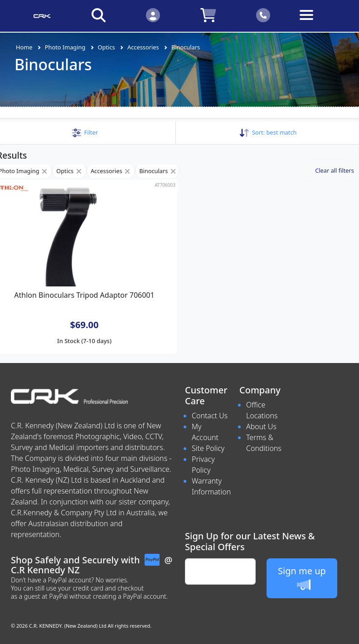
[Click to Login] (153, 15)
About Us (261, 426)
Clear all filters (335, 170)
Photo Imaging (65, 47)
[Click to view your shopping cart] (208, 15)
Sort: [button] (268, 132)
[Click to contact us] (263, 15)
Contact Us (210, 416)
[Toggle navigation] (318, 22)
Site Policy (208, 448)
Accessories (143, 47)
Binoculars (186, 47)
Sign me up (302, 578)
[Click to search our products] (98, 15)
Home (24, 47)
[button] (85, 132)
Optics (107, 47)
